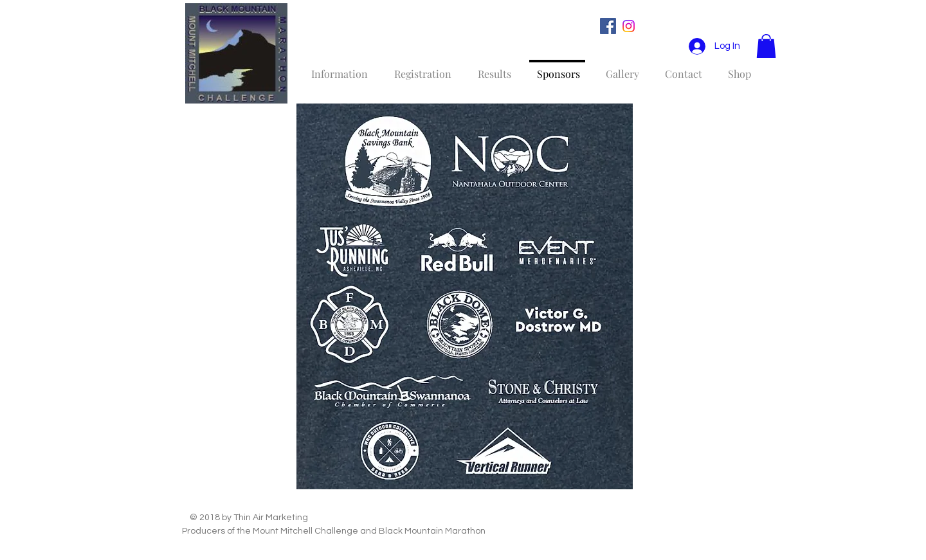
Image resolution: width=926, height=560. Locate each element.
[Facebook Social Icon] (608, 26)
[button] (766, 46)
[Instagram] (629, 26)
